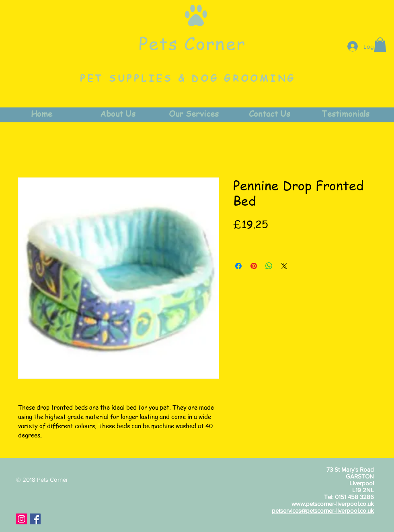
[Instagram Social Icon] (22, 519)
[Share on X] (284, 266)
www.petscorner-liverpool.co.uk (333, 504)
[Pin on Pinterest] (254, 266)
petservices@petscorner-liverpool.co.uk (323, 510)
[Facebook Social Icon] (35, 519)
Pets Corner (192, 43)
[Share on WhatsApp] (269, 266)
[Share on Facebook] (238, 266)
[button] (380, 45)
